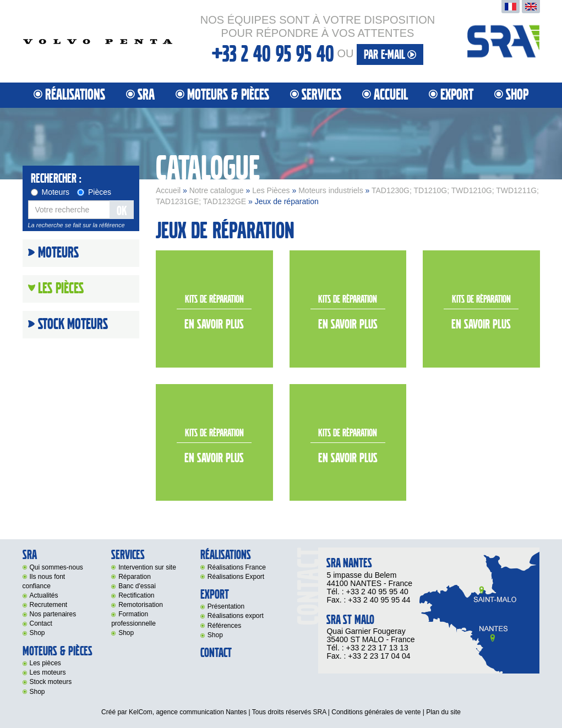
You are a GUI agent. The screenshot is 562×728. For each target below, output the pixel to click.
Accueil (391, 95)
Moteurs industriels (331, 190)
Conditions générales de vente (376, 712)
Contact (41, 623)
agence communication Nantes (201, 712)
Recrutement (49, 605)
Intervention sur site (147, 567)
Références (224, 626)
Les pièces (45, 663)
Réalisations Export (236, 577)
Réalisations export (236, 616)
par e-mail (390, 55)
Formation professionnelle (133, 619)
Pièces (94, 192)
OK (122, 211)
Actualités (44, 595)
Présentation (226, 606)
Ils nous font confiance (44, 581)
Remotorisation (141, 605)
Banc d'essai (137, 586)
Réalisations (75, 95)
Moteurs (50, 192)
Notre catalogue (217, 190)
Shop (517, 95)
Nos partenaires (53, 614)
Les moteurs (48, 672)
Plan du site (443, 712)
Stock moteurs (73, 325)
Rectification (136, 595)
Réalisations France (237, 567)
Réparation (135, 577)
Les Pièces (271, 190)
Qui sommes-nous (56, 567)
